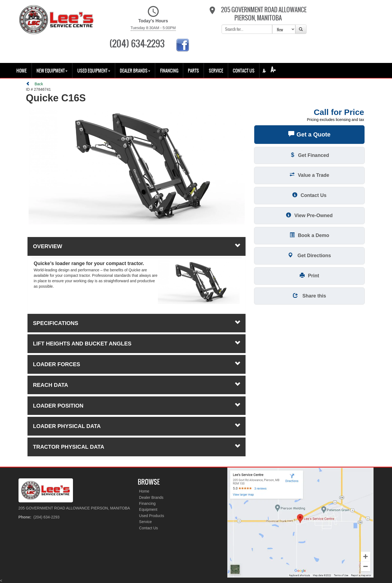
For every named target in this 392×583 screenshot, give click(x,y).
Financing (169, 46)
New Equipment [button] (52, 46)
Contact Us (244, 46)
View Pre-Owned (309, 190)
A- (264, 46)
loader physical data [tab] (137, 401)
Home (22, 46)
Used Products (152, 491)
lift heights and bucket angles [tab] (137, 319)
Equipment (148, 485)
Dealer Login (93, 572)
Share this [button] (310, 271)
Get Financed (310, 130)
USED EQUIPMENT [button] (94, 46)
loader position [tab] (137, 381)
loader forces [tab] (137, 339)
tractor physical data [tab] (137, 422)
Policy (19, 572)
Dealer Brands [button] (135, 46)
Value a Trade (309, 150)
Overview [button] (137, 221)
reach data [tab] (137, 360)
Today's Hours (136, 18)
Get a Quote (309, 110)
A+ (273, 45)
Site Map (64, 572)
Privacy (40, 572)
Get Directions (310, 230)
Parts (193, 46)
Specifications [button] (137, 298)
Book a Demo (309, 210)
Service (216, 46)
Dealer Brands (151, 473)
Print (309, 250)
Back (34, 59)
